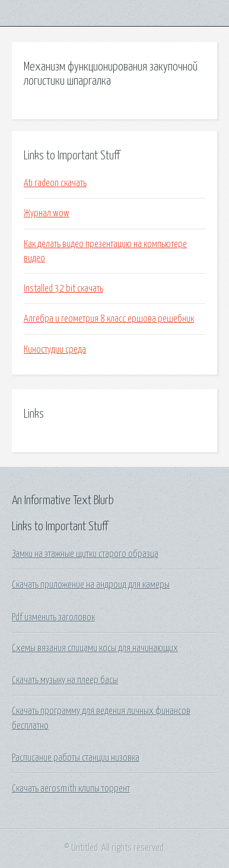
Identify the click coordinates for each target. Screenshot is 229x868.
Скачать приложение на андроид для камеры (91, 585)
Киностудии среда (55, 350)
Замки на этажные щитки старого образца (85, 554)
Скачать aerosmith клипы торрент (71, 789)
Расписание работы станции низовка (76, 758)
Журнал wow (47, 213)
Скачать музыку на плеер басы (65, 680)
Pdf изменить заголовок (53, 617)
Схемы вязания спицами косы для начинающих (95, 648)
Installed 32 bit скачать (63, 289)
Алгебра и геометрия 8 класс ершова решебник (109, 319)
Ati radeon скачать (55, 183)
